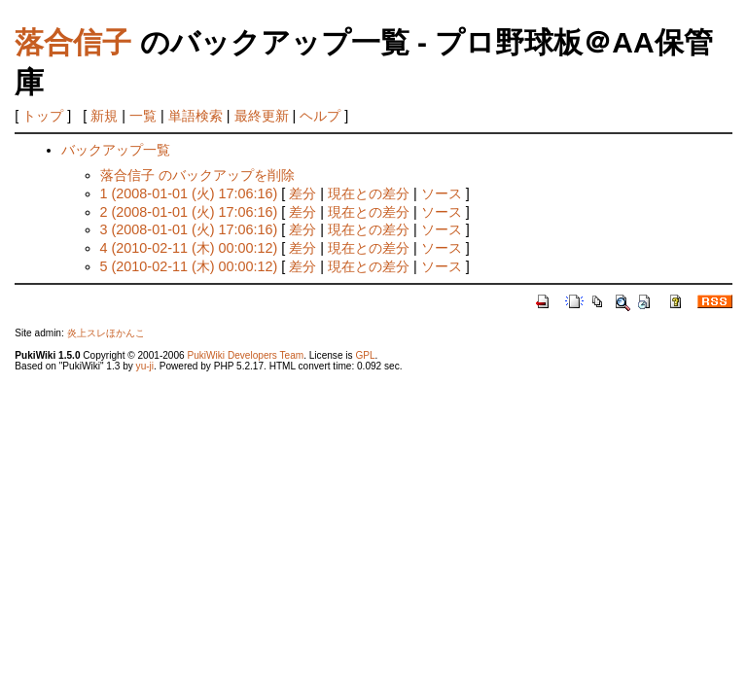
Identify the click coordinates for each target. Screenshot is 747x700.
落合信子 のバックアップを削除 (197, 175)
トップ (43, 116)
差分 (302, 193)
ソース (442, 193)
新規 (104, 116)
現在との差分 (369, 193)
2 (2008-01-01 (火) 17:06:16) (189, 212)
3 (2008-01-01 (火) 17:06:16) (189, 229)
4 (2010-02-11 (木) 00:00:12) (189, 248)
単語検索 (196, 116)
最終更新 (262, 116)
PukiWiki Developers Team (245, 355)
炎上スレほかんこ (106, 333)
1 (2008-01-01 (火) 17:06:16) (189, 193)
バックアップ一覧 (116, 150)
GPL (365, 355)
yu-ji (145, 366)
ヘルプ (320, 116)
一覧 (143, 116)
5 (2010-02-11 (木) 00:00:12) (189, 266)
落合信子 (73, 42)
